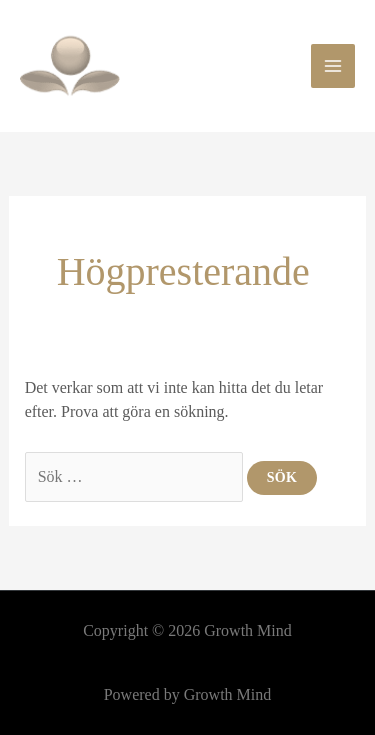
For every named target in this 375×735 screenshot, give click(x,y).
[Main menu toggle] (333, 66)
